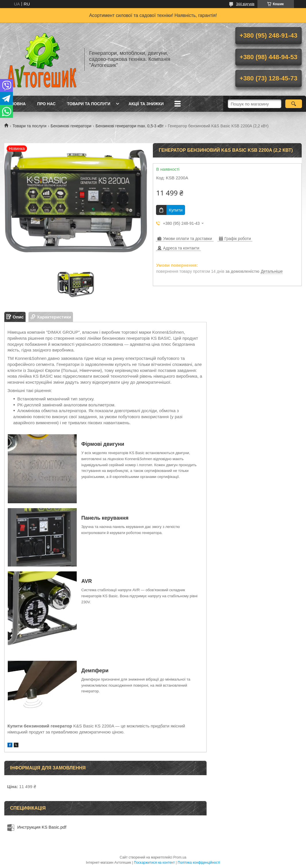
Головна (16, 104)
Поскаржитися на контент (154, 863)
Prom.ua (180, 857)
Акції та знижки (146, 104)
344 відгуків (245, 4)
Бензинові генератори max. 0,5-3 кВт (129, 126)
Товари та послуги (89, 104)
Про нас (46, 104)
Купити (176, 210)
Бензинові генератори (71, 126)
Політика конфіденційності (199, 863)
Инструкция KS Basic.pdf (42, 827)
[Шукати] (294, 104)
